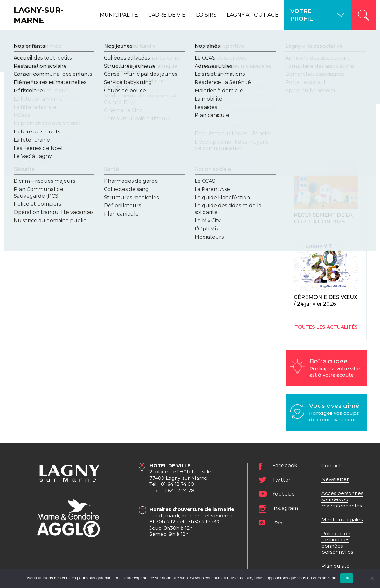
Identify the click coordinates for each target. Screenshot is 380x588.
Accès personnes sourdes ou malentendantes (342, 499)
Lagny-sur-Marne (39, 15)
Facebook (285, 466)
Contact (331, 466)
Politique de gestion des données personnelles (337, 543)
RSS (277, 523)
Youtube (283, 494)
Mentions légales (342, 519)
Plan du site (335, 566)
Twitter (281, 480)
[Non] (372, 578)
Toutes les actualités (326, 327)
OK (346, 578)
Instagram (285, 509)
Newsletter (335, 479)
